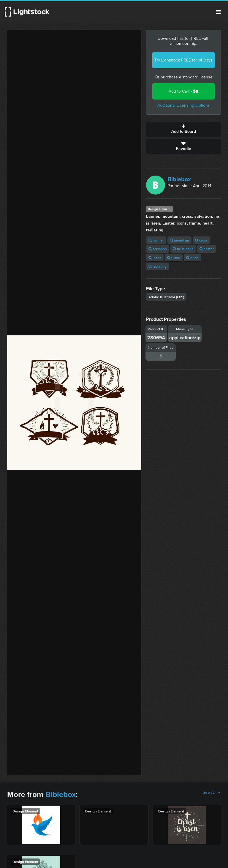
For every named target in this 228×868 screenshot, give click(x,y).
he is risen (183, 249)
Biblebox (179, 179)
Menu (218, 12)
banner (156, 240)
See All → (212, 793)
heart (192, 258)
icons (155, 258)
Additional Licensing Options (184, 105)
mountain (179, 240)
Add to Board (183, 129)
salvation (158, 249)
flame (174, 258)
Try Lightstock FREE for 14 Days (183, 60)
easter (207, 249)
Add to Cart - (183, 91)
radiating (157, 266)
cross (201, 240)
